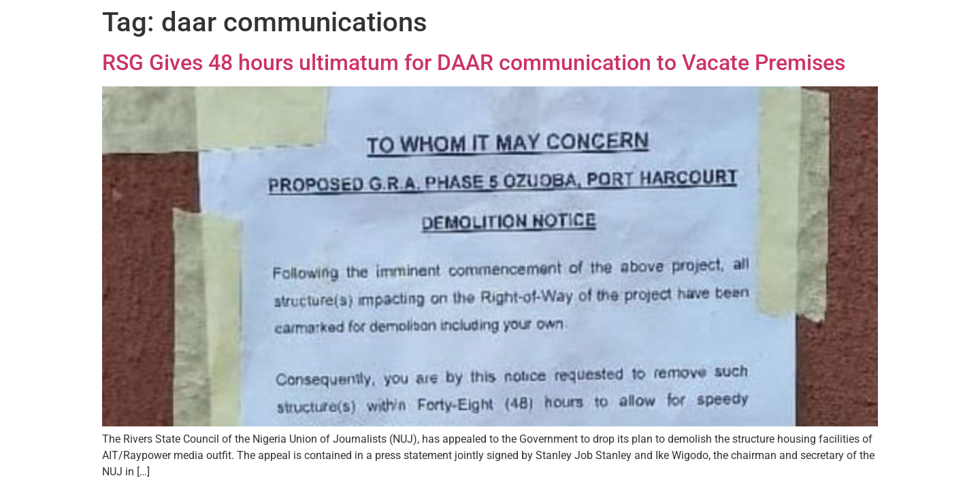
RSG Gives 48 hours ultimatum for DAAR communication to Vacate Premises (474, 63)
